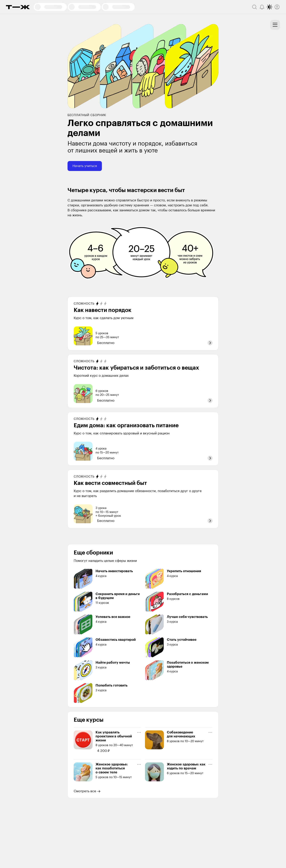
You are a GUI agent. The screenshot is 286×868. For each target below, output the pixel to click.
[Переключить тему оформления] (270, 7)
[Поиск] (254, 7)
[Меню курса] (139, 732)
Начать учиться (85, 166)
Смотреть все (87, 791)
